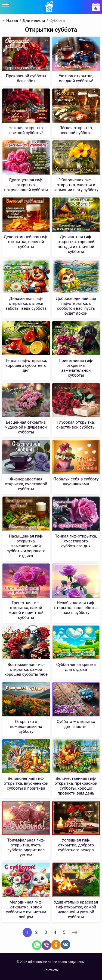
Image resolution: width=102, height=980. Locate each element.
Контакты (51, 970)
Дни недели (34, 21)
